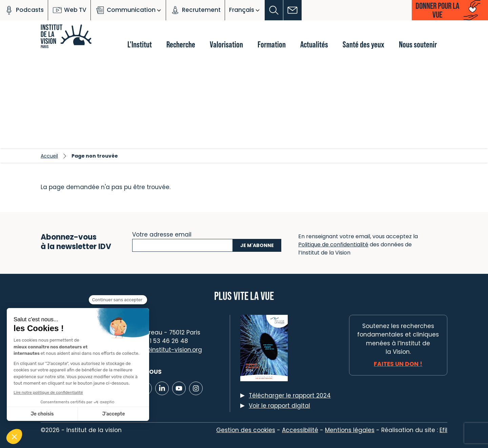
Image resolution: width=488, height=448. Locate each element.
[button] (274, 10)
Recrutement (195, 10)
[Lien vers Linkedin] (162, 388)
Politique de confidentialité (333, 245)
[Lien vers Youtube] (179, 388)
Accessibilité (300, 430)
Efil (443, 430)
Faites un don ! (398, 364)
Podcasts (24, 10)
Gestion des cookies (246, 430)
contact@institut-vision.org (162, 350)
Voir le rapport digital (279, 406)
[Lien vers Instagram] (196, 388)
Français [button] (242, 10)
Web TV (69, 10)
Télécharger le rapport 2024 (290, 395)
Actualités (314, 44)
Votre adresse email (162, 234)
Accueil (49, 156)
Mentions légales (350, 430)
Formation (272, 44)
